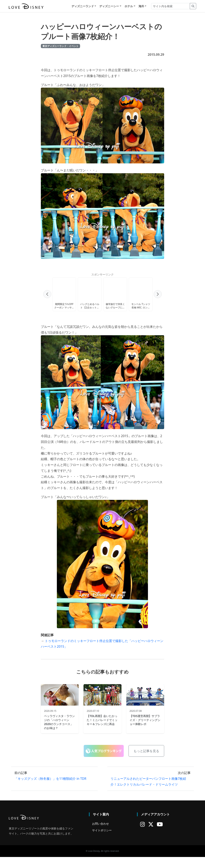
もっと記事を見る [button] (146, 762)
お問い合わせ (100, 835)
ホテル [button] (129, 6)
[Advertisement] (102, 297)
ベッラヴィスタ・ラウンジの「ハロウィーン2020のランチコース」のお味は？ (59, 733)
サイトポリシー (102, 841)
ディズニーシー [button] (109, 6)
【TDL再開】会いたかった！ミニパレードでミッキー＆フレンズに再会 (102, 731)
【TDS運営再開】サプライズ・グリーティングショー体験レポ (145, 731)
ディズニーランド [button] (83, 6)
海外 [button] (141, 6)
